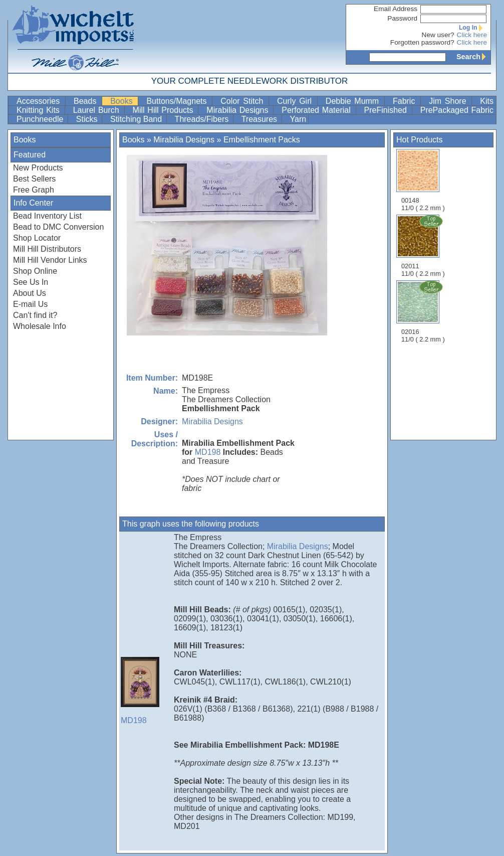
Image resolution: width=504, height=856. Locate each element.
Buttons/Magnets (178, 101)
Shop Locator (37, 238)
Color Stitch (243, 101)
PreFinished (387, 110)
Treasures (261, 119)
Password (402, 18)
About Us (30, 293)
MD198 (208, 452)
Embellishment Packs (262, 140)
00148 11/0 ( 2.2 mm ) (423, 180)
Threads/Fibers (203, 119)
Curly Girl (296, 101)
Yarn (298, 119)
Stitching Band (137, 119)
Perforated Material (317, 110)
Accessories (40, 101)
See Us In (31, 282)
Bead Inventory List (47, 216)
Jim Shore (449, 101)
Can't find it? (35, 315)
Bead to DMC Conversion (58, 227)
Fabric (406, 101)
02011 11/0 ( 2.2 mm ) (424, 246)
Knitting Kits (40, 110)
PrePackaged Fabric (457, 110)
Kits (487, 101)
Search (473, 57)
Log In (473, 28)
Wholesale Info (40, 326)
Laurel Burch (98, 110)
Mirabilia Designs (239, 110)
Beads (87, 101)
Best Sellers (34, 179)
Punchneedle (41, 119)
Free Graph (34, 190)
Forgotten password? (422, 42)
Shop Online (35, 271)
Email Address (396, 9)
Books (123, 101)
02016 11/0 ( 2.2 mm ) (424, 311)
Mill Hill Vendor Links (50, 260)
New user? (438, 35)
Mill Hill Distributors (47, 249)
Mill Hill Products (165, 110)
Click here (472, 35)
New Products (38, 168)
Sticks (88, 119)
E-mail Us (30, 304)
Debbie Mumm (354, 101)
